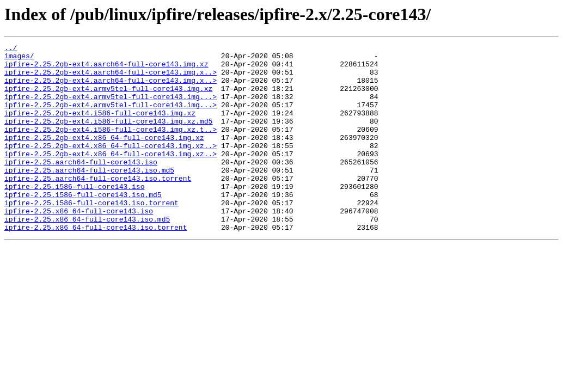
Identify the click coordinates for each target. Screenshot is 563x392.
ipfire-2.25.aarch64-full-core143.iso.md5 (89, 196)
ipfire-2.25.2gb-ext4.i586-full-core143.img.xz (100, 127)
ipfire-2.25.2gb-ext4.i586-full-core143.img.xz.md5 (108, 137)
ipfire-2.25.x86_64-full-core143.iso (79, 245)
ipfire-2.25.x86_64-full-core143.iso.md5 (87, 255)
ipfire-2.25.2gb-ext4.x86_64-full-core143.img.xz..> (111, 167)
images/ (19, 59)
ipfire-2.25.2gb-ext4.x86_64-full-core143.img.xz (104, 157)
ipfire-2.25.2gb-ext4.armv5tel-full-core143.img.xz (108, 98)
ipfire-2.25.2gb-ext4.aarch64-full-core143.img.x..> (111, 78)
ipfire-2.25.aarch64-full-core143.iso (81, 186)
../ (11, 49)
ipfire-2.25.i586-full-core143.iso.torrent (91, 235)
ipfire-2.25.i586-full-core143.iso (74, 216)
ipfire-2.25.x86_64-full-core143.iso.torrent (96, 265)
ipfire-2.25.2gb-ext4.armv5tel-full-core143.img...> (111, 108)
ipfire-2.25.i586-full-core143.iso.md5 (83, 225)
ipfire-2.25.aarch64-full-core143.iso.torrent (98, 206)
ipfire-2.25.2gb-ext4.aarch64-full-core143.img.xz (106, 69)
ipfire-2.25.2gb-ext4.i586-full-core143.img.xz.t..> (111, 147)
